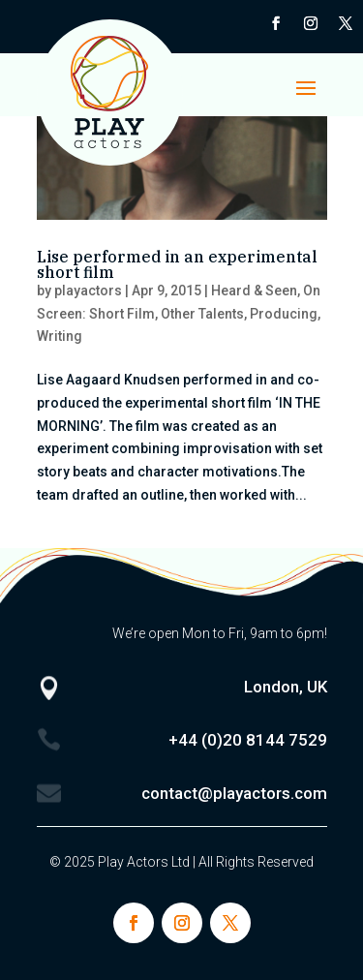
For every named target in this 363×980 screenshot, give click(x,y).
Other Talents (202, 314)
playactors (88, 291)
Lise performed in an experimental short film (177, 264)
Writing (60, 336)
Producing (284, 314)
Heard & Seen (254, 291)
